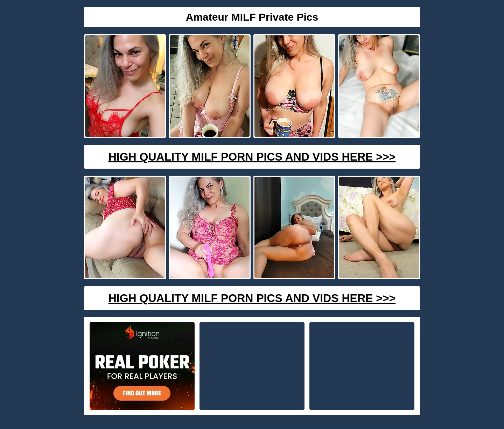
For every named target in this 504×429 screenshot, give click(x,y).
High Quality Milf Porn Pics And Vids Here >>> (252, 157)
